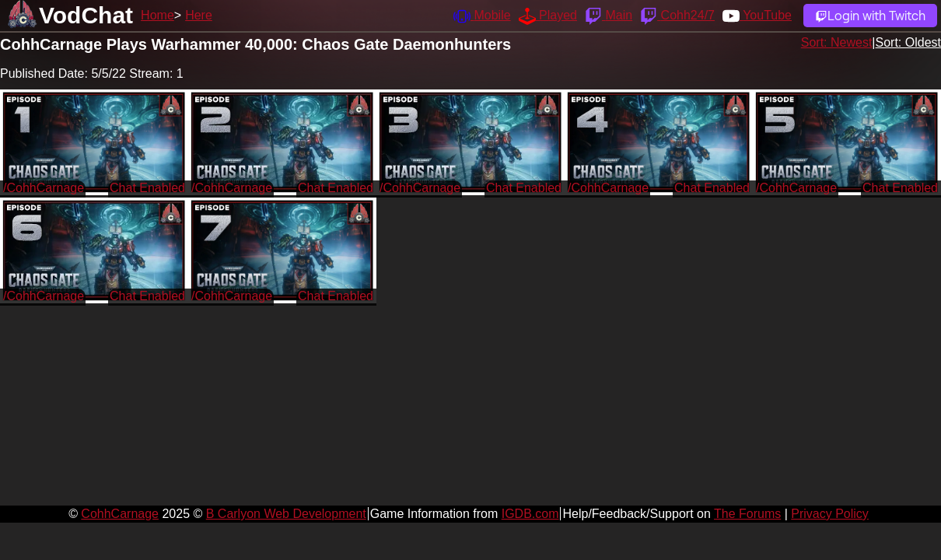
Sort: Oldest (908, 42)
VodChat (86, 15)
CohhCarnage (120, 514)
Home (157, 15)
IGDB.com (530, 514)
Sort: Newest (837, 42)
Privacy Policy (830, 514)
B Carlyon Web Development (286, 514)
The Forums (747, 514)
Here (199, 15)
